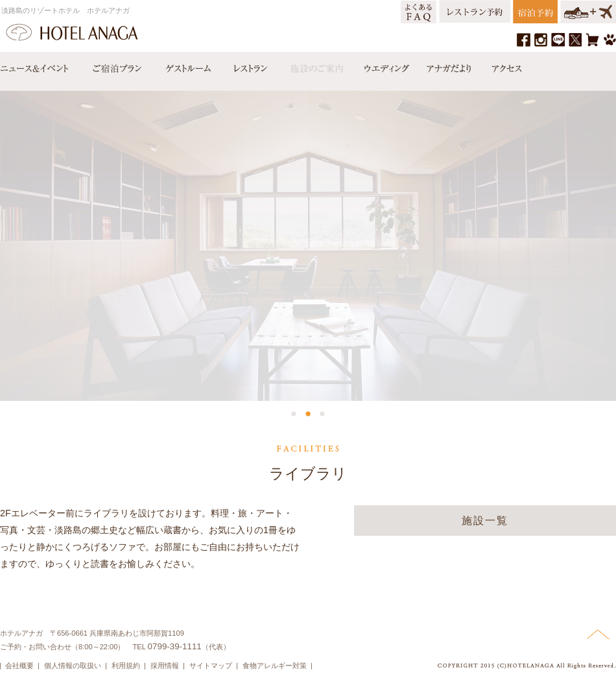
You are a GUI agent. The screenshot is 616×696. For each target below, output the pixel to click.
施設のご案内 (316, 66)
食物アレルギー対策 (275, 666)
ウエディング (385, 66)
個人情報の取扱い (73, 666)
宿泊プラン (117, 66)
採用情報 (165, 666)
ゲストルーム (187, 66)
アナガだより (450, 66)
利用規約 (126, 666)
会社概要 (19, 666)
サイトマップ (211, 666)
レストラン (250, 66)
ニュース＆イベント (41, 66)
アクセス (504, 66)
